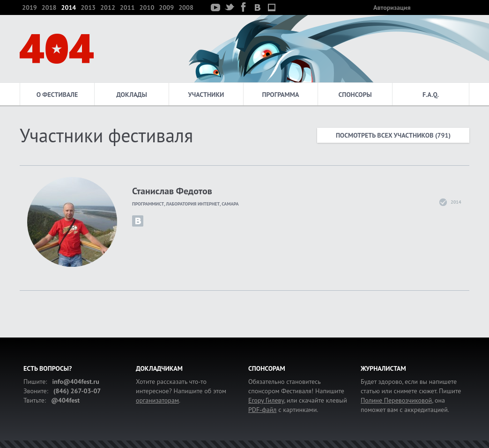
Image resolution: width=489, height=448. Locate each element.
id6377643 (138, 221)
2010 (147, 7)
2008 (186, 7)
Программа (281, 95)
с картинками (282, 410)
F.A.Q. (431, 95)
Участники (206, 95)
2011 (127, 7)
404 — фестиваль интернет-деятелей (57, 49)
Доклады (132, 95)
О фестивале (57, 95)
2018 (49, 7)
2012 (108, 7)
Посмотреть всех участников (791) (393, 135)
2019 (30, 7)
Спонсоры (355, 95)
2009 (166, 7)
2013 (88, 7)
